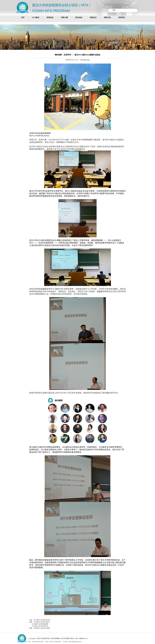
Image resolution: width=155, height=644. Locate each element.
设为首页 (127, 3)
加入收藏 (134, 3)
